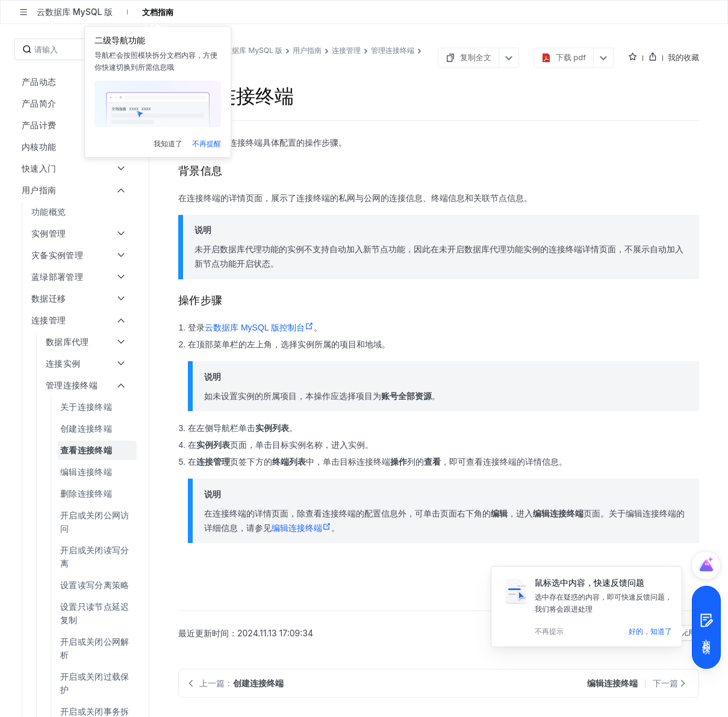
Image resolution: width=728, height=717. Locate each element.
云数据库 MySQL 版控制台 (259, 327)
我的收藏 (683, 57)
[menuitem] (76, 212)
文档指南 (158, 12)
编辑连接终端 (301, 528)
